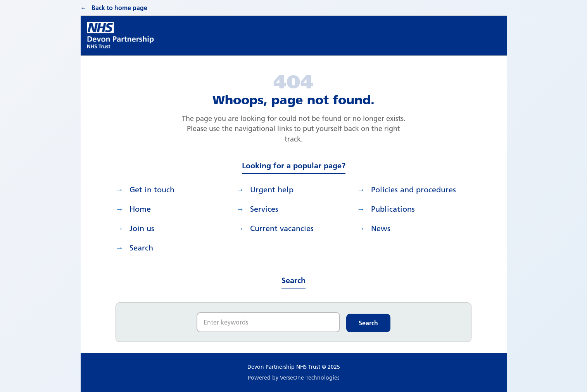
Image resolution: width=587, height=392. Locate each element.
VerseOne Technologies (310, 378)
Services (264, 209)
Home (140, 209)
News (381, 228)
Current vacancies (282, 228)
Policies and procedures (413, 190)
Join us (142, 228)
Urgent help (272, 190)
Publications (393, 209)
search (141, 248)
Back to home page (119, 8)
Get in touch (152, 190)
